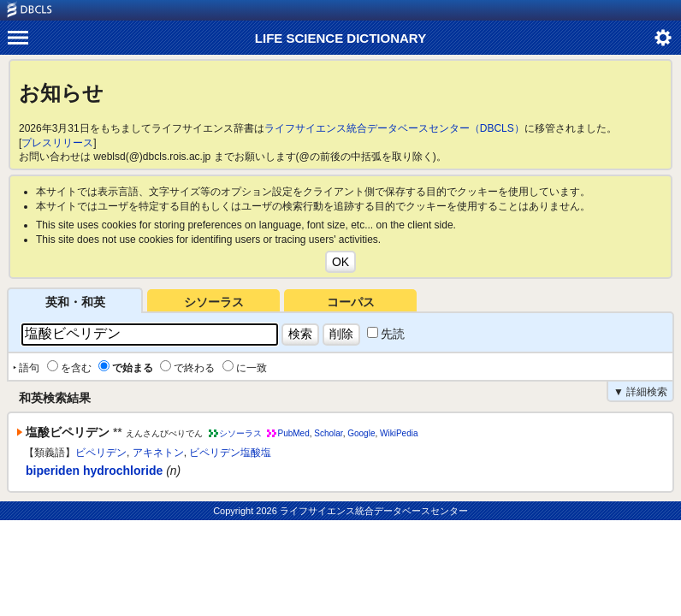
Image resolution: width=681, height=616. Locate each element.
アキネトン (158, 453)
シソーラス (214, 302)
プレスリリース (57, 143)
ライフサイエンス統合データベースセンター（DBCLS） (394, 128)
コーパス (351, 302)
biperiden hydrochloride (94, 471)
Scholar (328, 433)
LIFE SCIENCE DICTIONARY (340, 38)
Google (361, 433)
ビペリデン (101, 453)
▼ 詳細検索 (640, 392)
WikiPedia (399, 433)
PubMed (293, 433)
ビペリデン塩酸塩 (230, 453)
